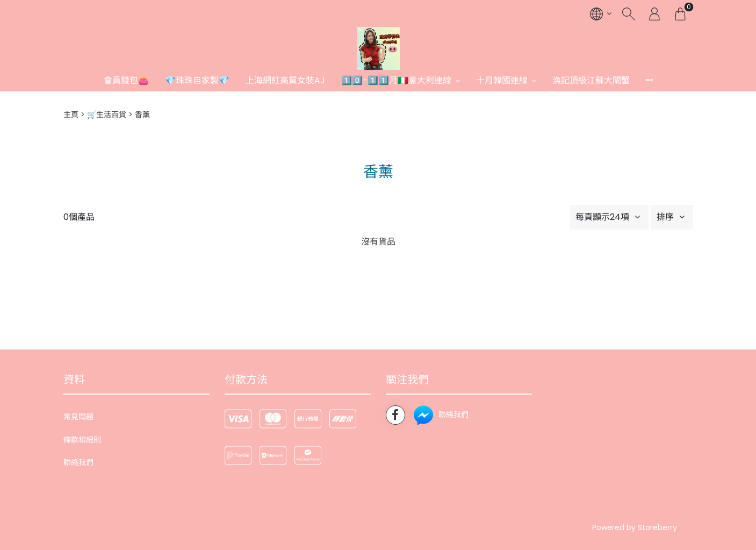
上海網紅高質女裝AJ (285, 80)
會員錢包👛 (126, 80)
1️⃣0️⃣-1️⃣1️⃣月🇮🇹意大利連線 (396, 80)
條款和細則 (82, 440)
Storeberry (657, 527)
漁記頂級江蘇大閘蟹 (591, 80)
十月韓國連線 (502, 80)
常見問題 (78, 417)
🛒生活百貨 (107, 115)
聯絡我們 (78, 462)
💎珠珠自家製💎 (197, 80)
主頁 (71, 115)
